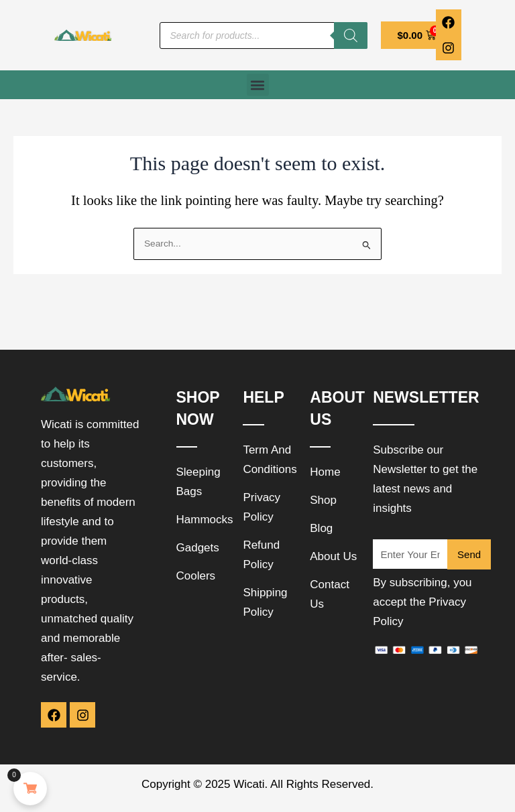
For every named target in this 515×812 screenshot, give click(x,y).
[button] (258, 85)
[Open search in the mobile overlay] (264, 36)
